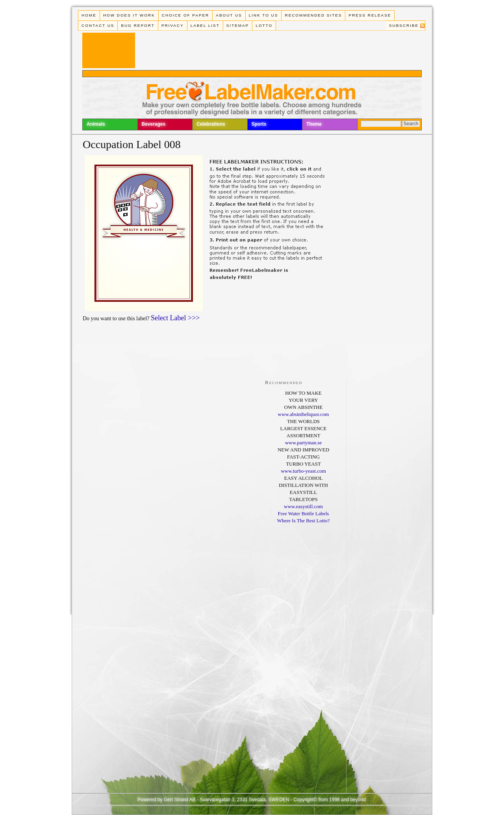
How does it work (129, 15)
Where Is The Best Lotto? (303, 521)
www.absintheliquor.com (304, 414)
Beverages (154, 124)
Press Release (370, 15)
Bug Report (138, 25)
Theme (314, 124)
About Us (229, 15)
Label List (205, 25)
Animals (96, 124)
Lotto (264, 25)
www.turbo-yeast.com (303, 471)
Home (89, 15)
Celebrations (211, 124)
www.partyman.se (304, 443)
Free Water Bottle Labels (304, 513)
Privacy (173, 25)
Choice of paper (185, 15)
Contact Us (98, 25)
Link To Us (264, 15)
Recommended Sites (314, 15)
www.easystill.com (303, 506)
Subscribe (404, 25)
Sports (259, 124)
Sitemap (238, 25)
